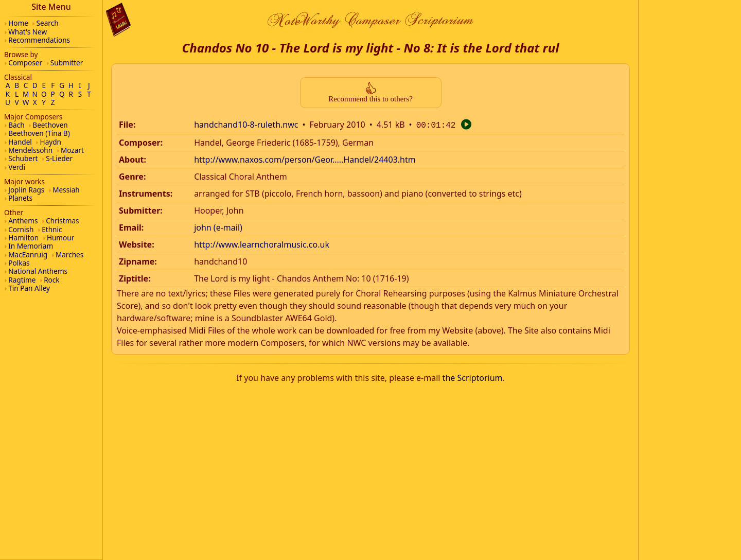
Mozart (72, 150)
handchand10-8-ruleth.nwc (246, 125)
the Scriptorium (473, 377)
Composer (25, 63)
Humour (60, 238)
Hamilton (23, 238)
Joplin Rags (26, 190)
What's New (28, 32)
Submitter (67, 63)
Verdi (17, 167)
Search (48, 23)
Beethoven (50, 125)
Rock (51, 280)
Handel (20, 142)
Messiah (66, 190)
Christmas (62, 221)
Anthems (23, 221)
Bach (16, 125)
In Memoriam (31, 246)
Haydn (51, 142)
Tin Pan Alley (29, 288)
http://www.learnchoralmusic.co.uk (262, 243)
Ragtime (22, 280)
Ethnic (52, 229)
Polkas (19, 263)
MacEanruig (28, 255)
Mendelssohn (30, 150)
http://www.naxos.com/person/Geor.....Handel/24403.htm (305, 159)
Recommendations (39, 40)
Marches (69, 255)
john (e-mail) (218, 226)
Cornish (21, 229)
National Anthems (38, 271)
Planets (20, 198)
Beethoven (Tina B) (39, 133)
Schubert (23, 158)
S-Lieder (59, 158)
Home (18, 23)
